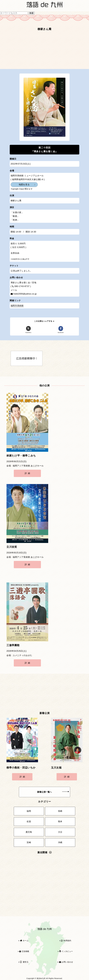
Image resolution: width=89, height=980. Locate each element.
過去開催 (44, 852)
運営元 (24, 962)
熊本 (60, 822)
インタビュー (66, 951)
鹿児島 (29, 832)
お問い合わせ (66, 962)
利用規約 (66, 941)
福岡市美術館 (17, 306)
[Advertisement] (44, 51)
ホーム (24, 941)
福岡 (29, 811)
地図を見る (24, 185)
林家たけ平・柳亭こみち (21, 456)
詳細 (28, 473)
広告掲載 (24, 951)
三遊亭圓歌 (13, 645)
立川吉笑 (12, 547)
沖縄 (60, 842)
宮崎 (29, 842)
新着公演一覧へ (53, 792)
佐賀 (29, 822)
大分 (60, 832)
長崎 (60, 811)
